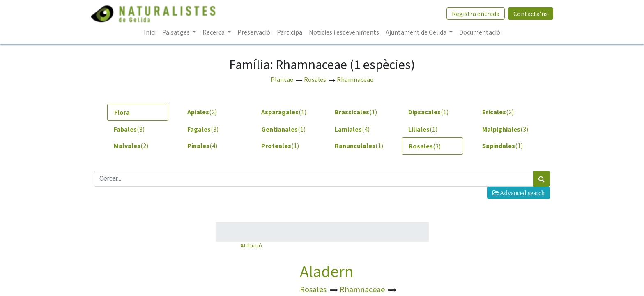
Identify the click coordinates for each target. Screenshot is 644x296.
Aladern (327, 271)
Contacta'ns (527, 14)
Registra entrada (472, 14)
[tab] (138, 112)
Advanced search (522, 193)
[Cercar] (542, 179)
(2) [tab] (202, 112)
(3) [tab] (129, 129)
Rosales (314, 289)
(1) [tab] (284, 112)
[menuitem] (150, 32)
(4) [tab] (352, 129)
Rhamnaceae (363, 289)
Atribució (251, 246)
